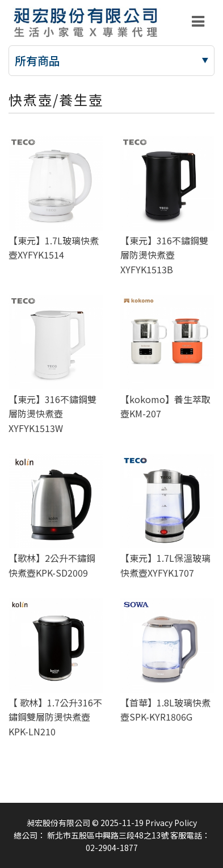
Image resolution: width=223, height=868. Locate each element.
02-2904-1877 (112, 848)
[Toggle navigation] (198, 22)
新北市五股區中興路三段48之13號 (108, 835)
